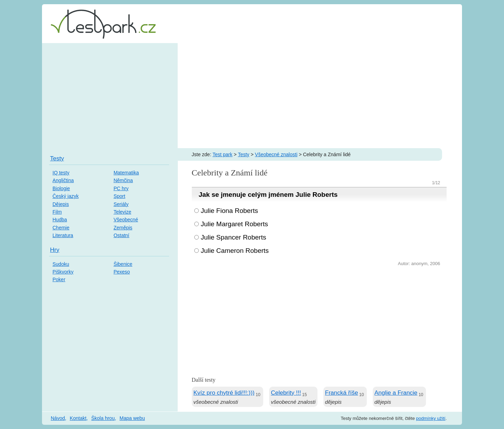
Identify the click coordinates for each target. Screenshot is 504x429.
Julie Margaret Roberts (234, 224)
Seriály (121, 204)
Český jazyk (66, 196)
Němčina (123, 180)
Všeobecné (126, 220)
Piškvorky (63, 272)
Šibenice (123, 264)
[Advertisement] (252, 96)
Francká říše (342, 393)
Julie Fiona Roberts (230, 211)
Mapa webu (132, 418)
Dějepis (61, 204)
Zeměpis (123, 228)
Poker (59, 279)
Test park (222, 154)
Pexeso (122, 272)
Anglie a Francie (396, 393)
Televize (122, 212)
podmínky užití (431, 418)
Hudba (60, 220)
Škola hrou (103, 418)
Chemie (61, 228)
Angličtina (63, 180)
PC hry (121, 188)
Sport (119, 196)
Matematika (126, 173)
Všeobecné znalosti (276, 154)
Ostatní (121, 235)
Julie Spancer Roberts (234, 237)
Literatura (63, 235)
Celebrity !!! (286, 393)
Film (57, 212)
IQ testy (61, 173)
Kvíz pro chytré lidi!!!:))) (224, 393)
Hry (55, 250)
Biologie (61, 188)
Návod (58, 418)
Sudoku (61, 264)
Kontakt (78, 418)
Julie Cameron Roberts (235, 251)
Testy (244, 154)
